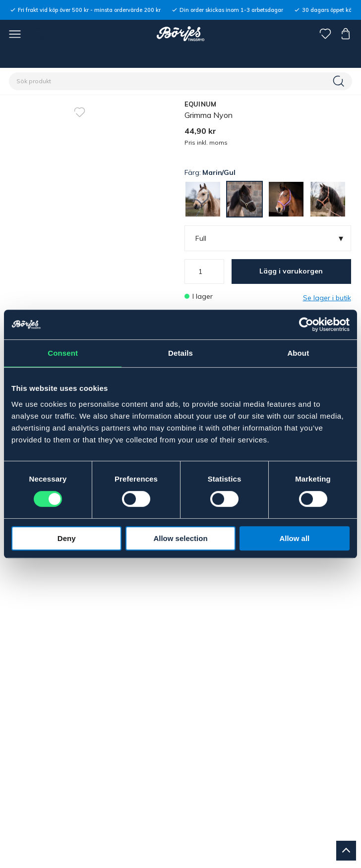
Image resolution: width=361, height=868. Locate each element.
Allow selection (180, 538)
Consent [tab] (63, 353)
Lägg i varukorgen (291, 271)
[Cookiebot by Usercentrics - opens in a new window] (306, 325)
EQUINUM (201, 104)
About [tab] (298, 353)
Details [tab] (180, 353)
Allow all (294, 538)
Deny (67, 538)
